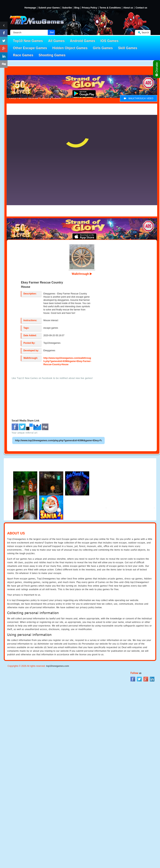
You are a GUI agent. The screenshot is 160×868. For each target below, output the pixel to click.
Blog (77, 8)
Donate (157, 69)
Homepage (30, 8)
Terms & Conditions (110, 8)
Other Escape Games (30, 48)
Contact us (141, 8)
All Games (56, 41)
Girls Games (103, 48)
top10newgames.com (58, 666)
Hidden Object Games (70, 48)
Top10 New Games (28, 41)
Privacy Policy (89, 8)
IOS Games (110, 41)
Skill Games (128, 48)
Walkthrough (82, 274)
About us (128, 8)
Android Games (83, 41)
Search (145, 32)
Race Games (23, 55)
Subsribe (67, 8)
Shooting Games (52, 55)
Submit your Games (49, 8)
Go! (52, 32)
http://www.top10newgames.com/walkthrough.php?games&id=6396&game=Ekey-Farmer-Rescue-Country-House (67, 361)
